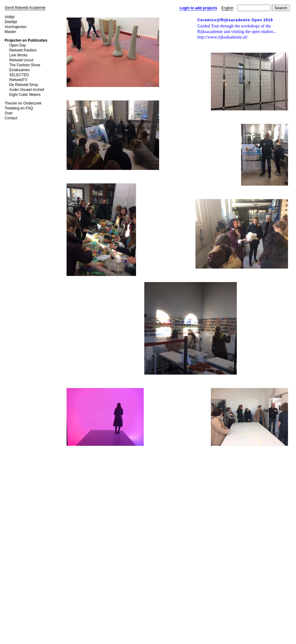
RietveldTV (18, 80)
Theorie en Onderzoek (23, 103)
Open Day (18, 45)
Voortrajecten (16, 27)
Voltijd (10, 17)
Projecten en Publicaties (26, 40)
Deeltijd (11, 22)
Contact (11, 118)
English (227, 8)
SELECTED (19, 75)
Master (10, 32)
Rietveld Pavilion (23, 50)
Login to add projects (198, 8)
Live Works (18, 55)
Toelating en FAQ (19, 108)
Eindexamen (20, 70)
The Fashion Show (25, 65)
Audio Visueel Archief (27, 90)
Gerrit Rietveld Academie (25, 8)
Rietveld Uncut (21, 60)
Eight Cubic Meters (25, 95)
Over (9, 113)
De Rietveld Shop (24, 85)
